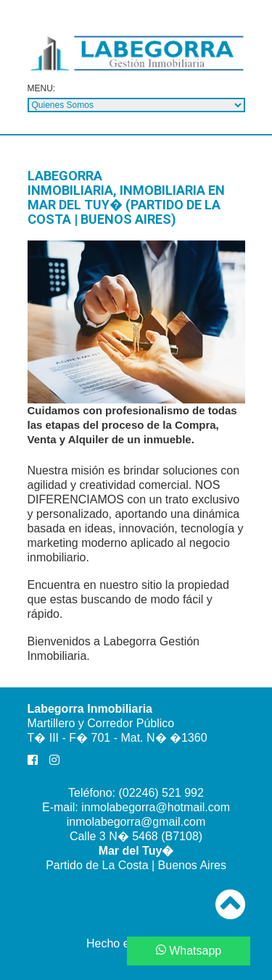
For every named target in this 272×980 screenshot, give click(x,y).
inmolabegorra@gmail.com (136, 822)
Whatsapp (189, 951)
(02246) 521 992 (161, 793)
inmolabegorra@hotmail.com (156, 807)
